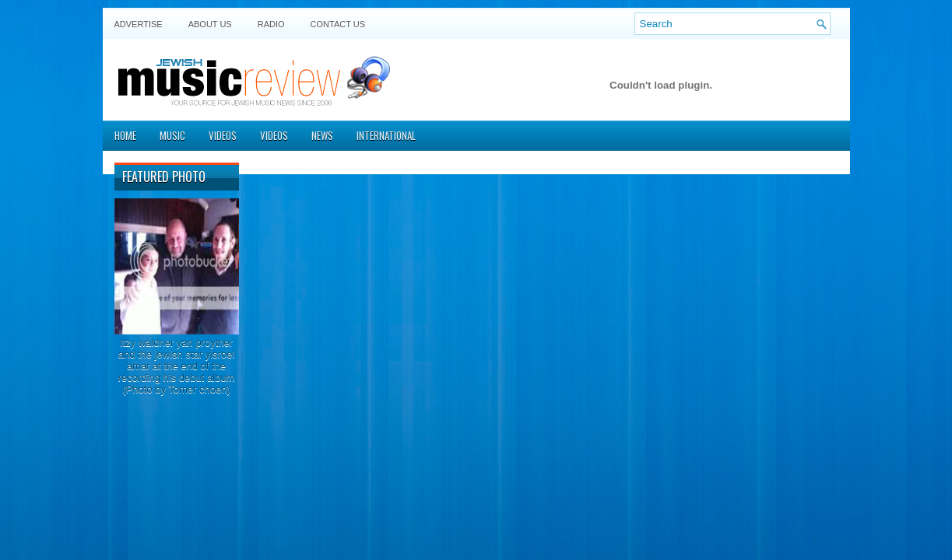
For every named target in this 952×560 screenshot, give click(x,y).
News (322, 135)
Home (125, 135)
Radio (271, 24)
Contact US (338, 24)
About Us (210, 24)
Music (172, 135)
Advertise (139, 24)
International (386, 135)
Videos (223, 135)
